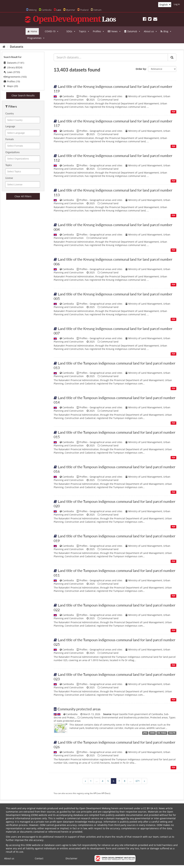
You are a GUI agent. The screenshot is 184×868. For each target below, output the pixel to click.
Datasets (17, 47)
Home (34, 31)
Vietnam (97, 10)
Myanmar (71, 10)
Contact (39, 858)
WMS (152, 733)
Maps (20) (11, 86)
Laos (59, 10)
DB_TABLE (162, 733)
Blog (168, 31)
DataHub (134, 31)
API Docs (105, 793)
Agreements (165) (15, 77)
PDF (174, 112)
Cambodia (47, 10)
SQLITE (172, 733)
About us (151, 31)
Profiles (99, 31)
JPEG (145, 733)
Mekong (33, 10)
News (116, 31)
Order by (141, 69)
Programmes (36, 38)
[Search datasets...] (111, 57)
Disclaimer (72, 858)
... (97, 781)
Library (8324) (13, 67)
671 (138, 781)
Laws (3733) (12, 72)
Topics (84, 31)
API (95, 793)
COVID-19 (52, 31)
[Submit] (172, 57)
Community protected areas (79, 709)
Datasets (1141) (14, 63)
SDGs (71, 31)
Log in (177, 4)
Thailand (84, 10)
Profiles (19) (12, 81)
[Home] (4, 47)
